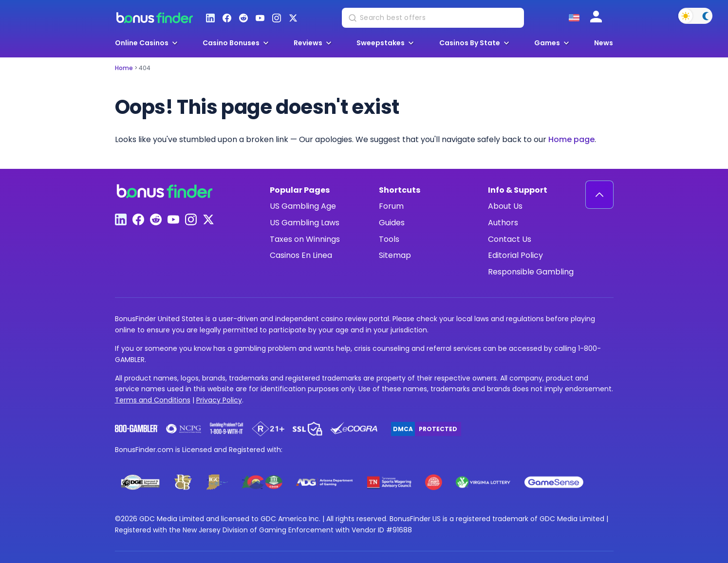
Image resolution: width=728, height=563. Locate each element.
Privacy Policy (219, 400)
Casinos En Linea (301, 255)
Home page (571, 139)
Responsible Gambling (531, 272)
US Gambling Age (303, 206)
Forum (391, 206)
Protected (438, 429)
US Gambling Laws (305, 223)
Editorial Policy (515, 255)
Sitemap (395, 255)
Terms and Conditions (153, 400)
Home (124, 68)
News (604, 43)
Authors (503, 223)
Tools (389, 239)
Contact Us (510, 239)
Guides (392, 223)
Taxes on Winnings (305, 239)
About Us (505, 206)
